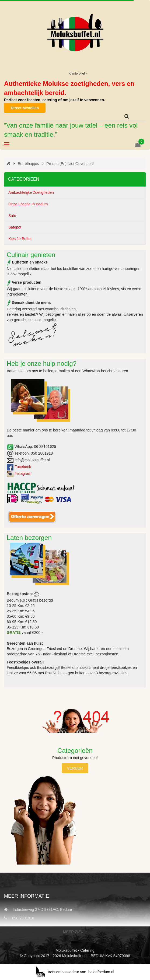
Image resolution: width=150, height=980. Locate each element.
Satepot (15, 227)
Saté (12, 216)
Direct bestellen (25, 108)
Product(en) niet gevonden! (70, 164)
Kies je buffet (20, 239)
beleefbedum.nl (101, 972)
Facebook (23, 467)
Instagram (23, 473)
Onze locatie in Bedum (28, 204)
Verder (75, 768)
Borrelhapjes (28, 164)
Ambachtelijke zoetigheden (31, 192)
